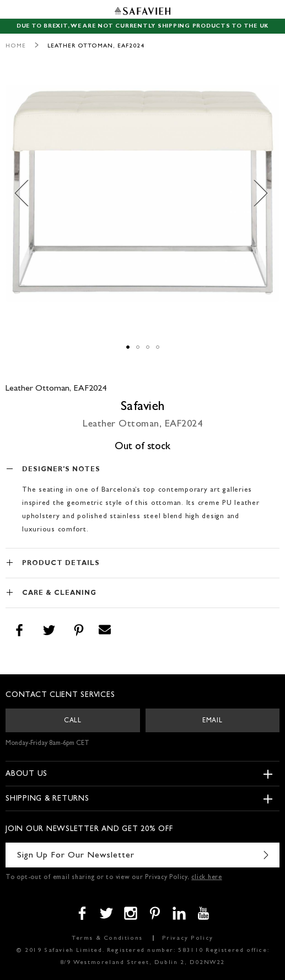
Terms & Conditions (107, 938)
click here (207, 878)
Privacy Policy (188, 938)
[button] (28, 193)
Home (16, 46)
